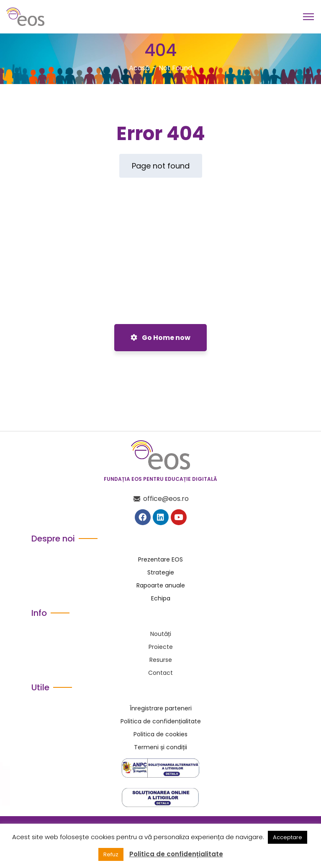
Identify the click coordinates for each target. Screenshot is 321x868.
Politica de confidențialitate (176, 854)
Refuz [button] (111, 854)
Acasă (139, 68)
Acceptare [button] (288, 837)
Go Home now (160, 338)
